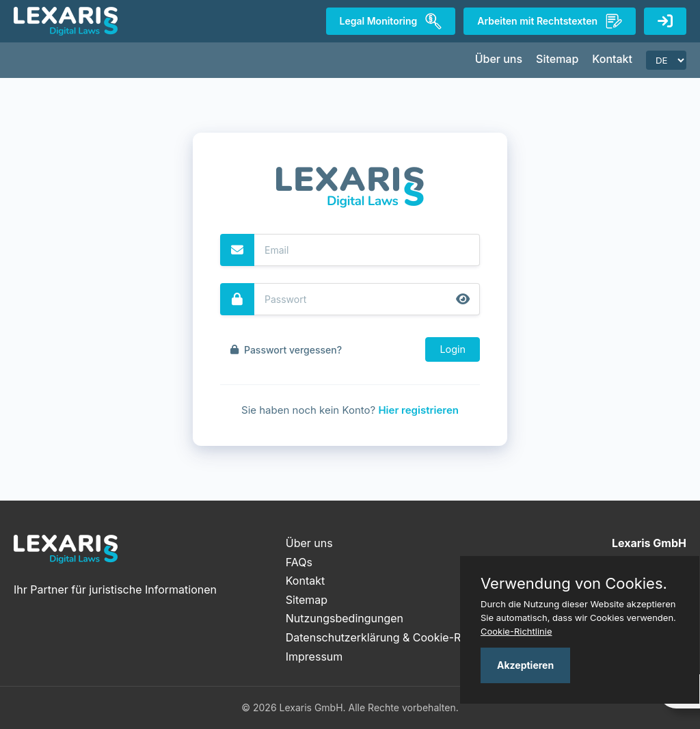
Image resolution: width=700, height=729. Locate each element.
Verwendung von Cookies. (574, 583)
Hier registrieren (418, 410)
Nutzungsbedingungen (345, 618)
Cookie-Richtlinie (516, 631)
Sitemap (557, 59)
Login (453, 349)
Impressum (314, 657)
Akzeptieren (525, 665)
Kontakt (612, 59)
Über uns (499, 59)
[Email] (367, 250)
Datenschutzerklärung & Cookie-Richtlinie (393, 637)
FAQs (299, 562)
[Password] (367, 299)
